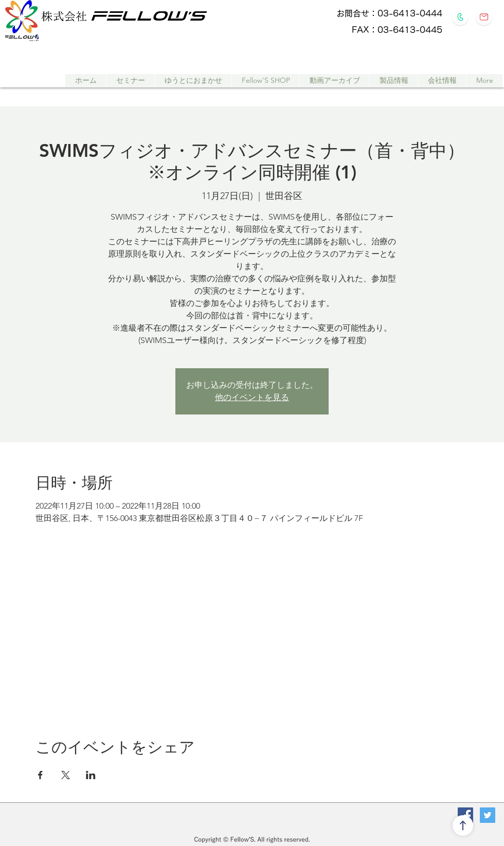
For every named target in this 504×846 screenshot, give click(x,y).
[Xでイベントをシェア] (66, 775)
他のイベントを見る (252, 397)
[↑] (463, 825)
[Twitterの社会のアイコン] (488, 815)
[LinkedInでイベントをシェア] (91, 775)
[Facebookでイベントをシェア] (40, 775)
